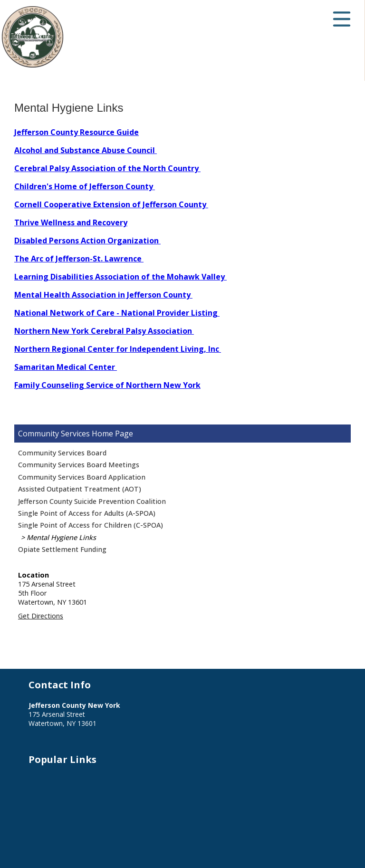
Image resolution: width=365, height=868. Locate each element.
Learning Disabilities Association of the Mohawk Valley (120, 277)
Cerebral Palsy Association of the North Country (107, 168)
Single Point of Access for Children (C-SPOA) (91, 525)
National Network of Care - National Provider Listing (117, 313)
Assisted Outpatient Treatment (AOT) (80, 489)
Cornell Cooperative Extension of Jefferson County (111, 204)
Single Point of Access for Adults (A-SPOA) (87, 513)
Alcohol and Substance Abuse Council (86, 150)
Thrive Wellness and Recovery (71, 222)
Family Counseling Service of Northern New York (107, 385)
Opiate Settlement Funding (62, 549)
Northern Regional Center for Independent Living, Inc (118, 349)
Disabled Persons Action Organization (87, 241)
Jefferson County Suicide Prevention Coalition (92, 501)
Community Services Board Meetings (79, 465)
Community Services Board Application (82, 477)
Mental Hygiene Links (61, 537)
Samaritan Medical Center (66, 367)
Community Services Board (62, 453)
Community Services (54, 434)
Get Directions (41, 616)
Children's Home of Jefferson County (85, 186)
